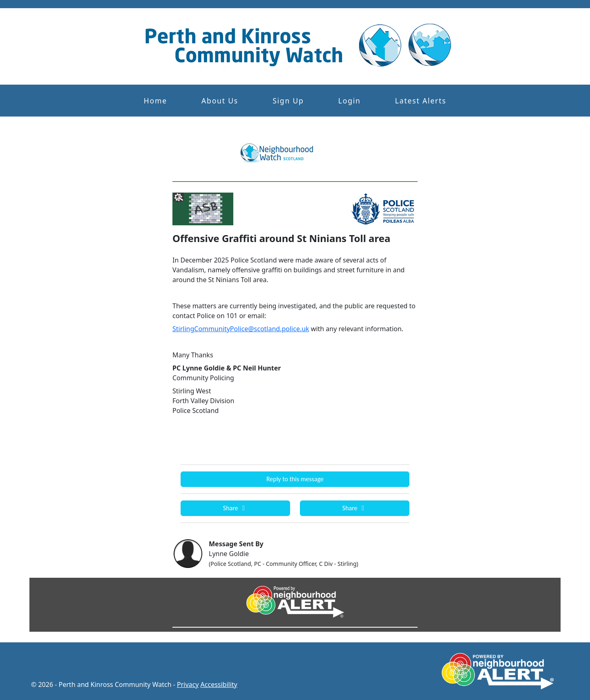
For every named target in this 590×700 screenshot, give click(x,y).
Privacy (188, 684)
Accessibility (219, 684)
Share (235, 508)
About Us (220, 101)
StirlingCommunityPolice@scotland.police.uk (241, 329)
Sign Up (288, 101)
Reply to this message (295, 479)
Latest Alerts (421, 101)
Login (350, 101)
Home (155, 101)
